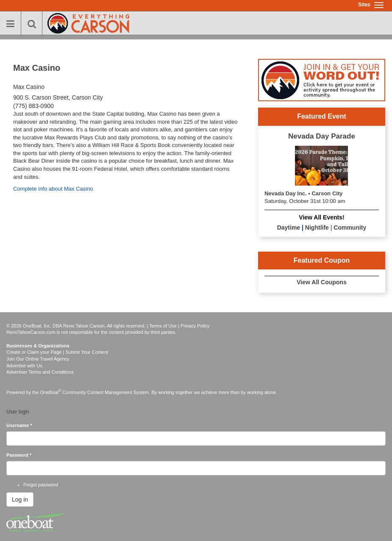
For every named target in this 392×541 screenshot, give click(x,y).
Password (19, 455)
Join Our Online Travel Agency (38, 359)
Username (19, 425)
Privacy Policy (195, 326)
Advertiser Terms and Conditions (40, 372)
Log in (20, 499)
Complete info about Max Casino (53, 189)
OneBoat (51, 392)
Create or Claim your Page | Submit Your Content (57, 352)
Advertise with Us (24, 366)
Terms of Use (163, 326)
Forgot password (41, 485)
